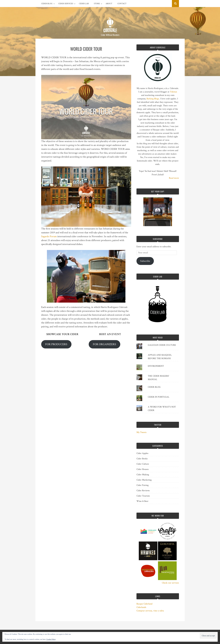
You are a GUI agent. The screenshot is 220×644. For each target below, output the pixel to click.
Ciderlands (141, 607)
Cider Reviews (143, 491)
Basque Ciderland (144, 604)
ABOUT (109, 4)
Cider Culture (143, 464)
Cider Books (142, 459)
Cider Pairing (143, 485)
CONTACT (122, 4)
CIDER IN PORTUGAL (159, 397)
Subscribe (145, 261)
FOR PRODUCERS (56, 344)
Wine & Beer (142, 501)
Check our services (170, 583)
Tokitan (173, 92)
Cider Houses (143, 469)
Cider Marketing (144, 480)
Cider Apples (142, 453)
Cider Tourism (143, 496)
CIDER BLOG (47, 4)
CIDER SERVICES (66, 4)
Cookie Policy (51, 639)
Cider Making (143, 475)
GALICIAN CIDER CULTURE (162, 345)
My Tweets (142, 432)
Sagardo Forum (49, 236)
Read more (174, 178)
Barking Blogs (153, 99)
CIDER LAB (84, 4)
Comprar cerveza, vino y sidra (150, 611)
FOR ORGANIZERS (104, 344)
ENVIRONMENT (156, 366)
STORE (97, 4)
